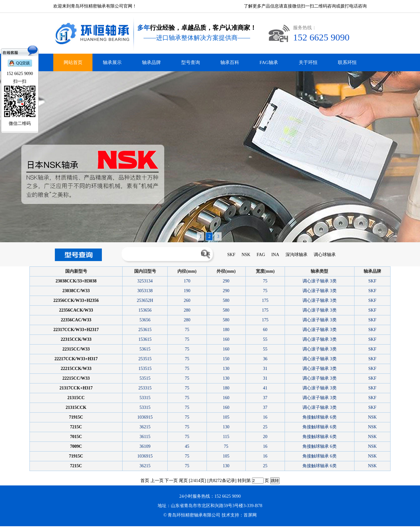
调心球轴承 (325, 255)
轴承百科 (230, 62)
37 (265, 398)
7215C (76, 427)
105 (226, 417)
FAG (261, 255)
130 (226, 369)
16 (265, 417)
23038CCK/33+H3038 (76, 281)
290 (226, 281)
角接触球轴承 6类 (320, 417)
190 (187, 291)
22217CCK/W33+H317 (76, 359)
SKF (231, 255)
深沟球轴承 (297, 255)
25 (265, 427)
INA (275, 255)
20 (265, 437)
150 (226, 359)
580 (226, 300)
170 (187, 281)
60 (265, 330)
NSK (246, 255)
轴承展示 (112, 62)
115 (226, 437)
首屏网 (250, 515)
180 (226, 330)
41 (265, 388)
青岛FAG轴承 (31, 528)
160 (226, 339)
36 (265, 359)
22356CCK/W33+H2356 (76, 300)
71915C (76, 417)
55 (265, 339)
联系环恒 (347, 62)
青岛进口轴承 (11, 528)
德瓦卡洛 (3, 528)
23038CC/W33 (76, 291)
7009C (76, 446)
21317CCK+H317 (76, 388)
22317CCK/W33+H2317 (76, 330)
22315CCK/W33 (76, 339)
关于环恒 (308, 62)
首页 (145, 481)
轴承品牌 (151, 62)
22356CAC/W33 (76, 320)
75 (265, 281)
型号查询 (191, 62)
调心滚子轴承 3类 (320, 281)
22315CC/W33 (76, 349)
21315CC (76, 398)
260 (187, 300)
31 (265, 369)
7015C (76, 437)
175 (265, 300)
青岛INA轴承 (21, 528)
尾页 (183, 481)
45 (187, 446)
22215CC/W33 (76, 378)
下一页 (171, 481)
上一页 (157, 481)
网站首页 (73, 62)
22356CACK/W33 (76, 310)
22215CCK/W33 (76, 369)
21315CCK (76, 407)
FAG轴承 (269, 62)
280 (187, 310)
